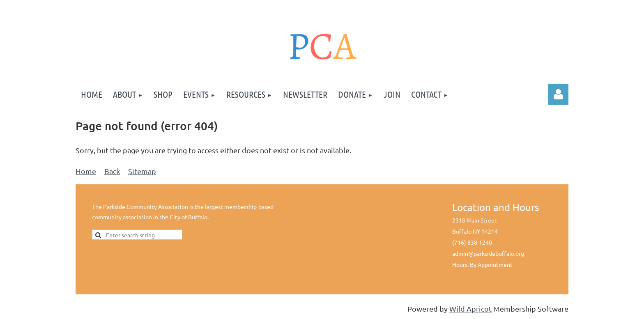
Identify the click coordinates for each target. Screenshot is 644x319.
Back (112, 171)
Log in (558, 94)
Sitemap (142, 171)
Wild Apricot (470, 309)
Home (86, 171)
